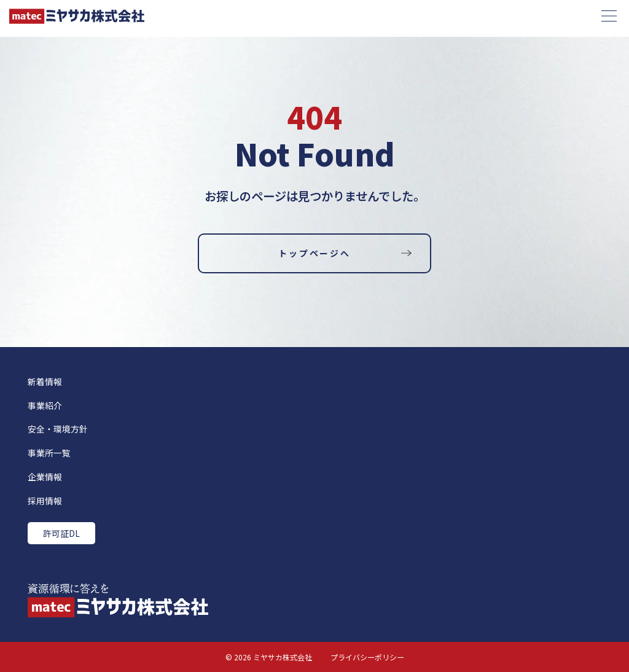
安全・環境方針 (58, 429)
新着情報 (45, 381)
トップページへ (314, 253)
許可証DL (61, 533)
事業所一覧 (49, 453)
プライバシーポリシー (367, 657)
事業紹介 (45, 405)
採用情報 (45, 501)
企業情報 (45, 477)
